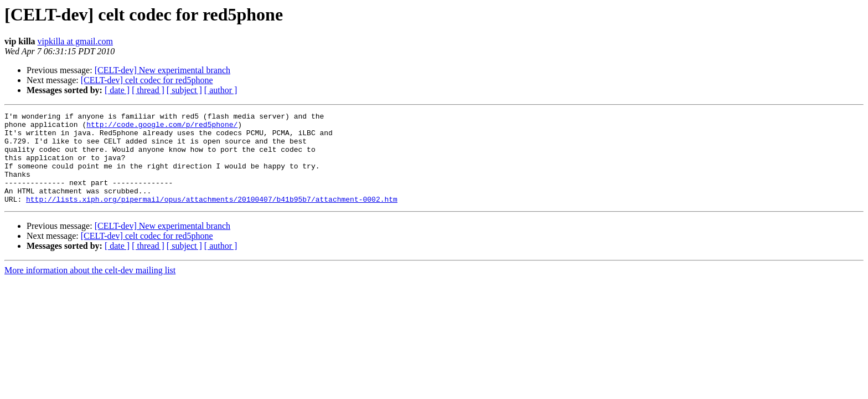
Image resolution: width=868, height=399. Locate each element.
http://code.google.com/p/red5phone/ (162, 127)
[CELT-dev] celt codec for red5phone (147, 80)
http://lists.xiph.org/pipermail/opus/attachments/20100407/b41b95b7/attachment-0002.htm (212, 217)
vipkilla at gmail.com (75, 41)
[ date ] (117, 90)
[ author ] (221, 90)
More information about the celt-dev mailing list (90, 288)
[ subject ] (184, 90)
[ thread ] (148, 90)
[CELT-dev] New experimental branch (162, 70)
